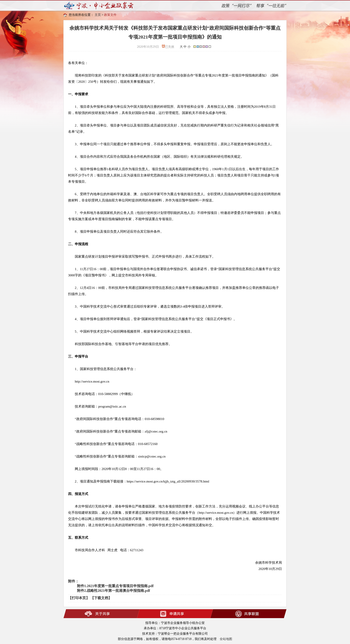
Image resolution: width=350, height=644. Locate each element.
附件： (73, 581)
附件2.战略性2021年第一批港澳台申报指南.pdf (114, 591)
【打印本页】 (79, 598)
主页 (98, 15)
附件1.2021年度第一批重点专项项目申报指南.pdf (115, 586)
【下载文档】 (101, 598)
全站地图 (226, 639)
